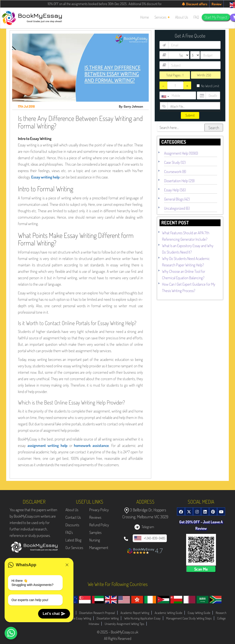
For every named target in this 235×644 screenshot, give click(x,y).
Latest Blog (73, 540)
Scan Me (201, 569)
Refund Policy (99, 525)
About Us (72, 510)
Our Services (74, 548)
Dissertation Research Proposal (97, 613)
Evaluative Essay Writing (77, 618)
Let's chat (54, 614)
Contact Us (73, 517)
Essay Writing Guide (199, 613)
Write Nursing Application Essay (142, 618)
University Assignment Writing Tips (124, 624)
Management (99, 548)
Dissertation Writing (108, 618)
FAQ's (69, 532)
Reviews (95, 517)
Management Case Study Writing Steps (189, 618)
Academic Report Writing (135, 613)
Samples (95, 532)
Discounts (72, 525)
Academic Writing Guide (168, 613)
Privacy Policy (99, 510)
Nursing (95, 540)
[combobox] (165, 97)
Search (214, 128)
